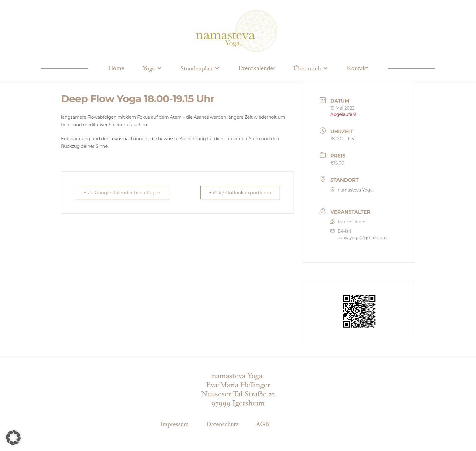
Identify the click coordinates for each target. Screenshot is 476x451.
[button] (13, 438)
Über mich (307, 69)
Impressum (174, 424)
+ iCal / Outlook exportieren (240, 193)
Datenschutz (222, 424)
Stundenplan (197, 69)
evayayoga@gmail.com (362, 238)
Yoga (149, 69)
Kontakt (357, 68)
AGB (262, 424)
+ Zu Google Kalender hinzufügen (122, 193)
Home (116, 68)
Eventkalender (257, 68)
